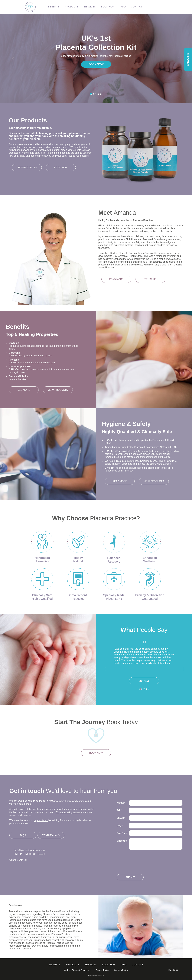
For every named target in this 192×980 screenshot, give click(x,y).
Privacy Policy (102, 970)
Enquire (188, 59)
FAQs (23, 835)
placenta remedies (19, 824)
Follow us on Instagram (21, 867)
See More (24, 390)
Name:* (121, 803)
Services (91, 965)
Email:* (121, 818)
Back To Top (173, 970)
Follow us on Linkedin (39, 867)
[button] (13, 59)
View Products (58, 390)
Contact (138, 965)
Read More (120, 481)
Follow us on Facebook (30, 867)
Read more (116, 279)
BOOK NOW (96, 64)
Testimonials (51, 835)
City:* (120, 826)
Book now (61, 168)
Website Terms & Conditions (77, 970)
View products (27, 168)
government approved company (70, 801)
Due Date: (122, 833)
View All (144, 681)
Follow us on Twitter (12, 867)
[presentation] (139, 861)
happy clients (41, 820)
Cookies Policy (121, 970)
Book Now (109, 965)
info (124, 965)
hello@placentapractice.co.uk (30, 850)
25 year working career (68, 812)
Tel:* (119, 810)
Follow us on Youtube (48, 867)
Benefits (55, 965)
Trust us (150, 279)
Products (72, 965)
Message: (122, 841)
